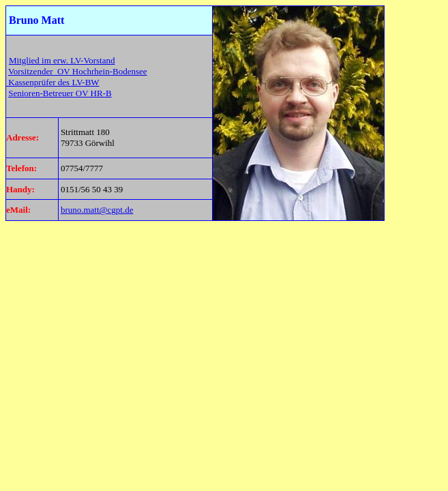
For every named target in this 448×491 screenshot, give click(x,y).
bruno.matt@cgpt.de (97, 210)
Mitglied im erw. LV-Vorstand (62, 60)
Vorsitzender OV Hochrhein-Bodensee (78, 71)
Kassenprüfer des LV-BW (53, 82)
